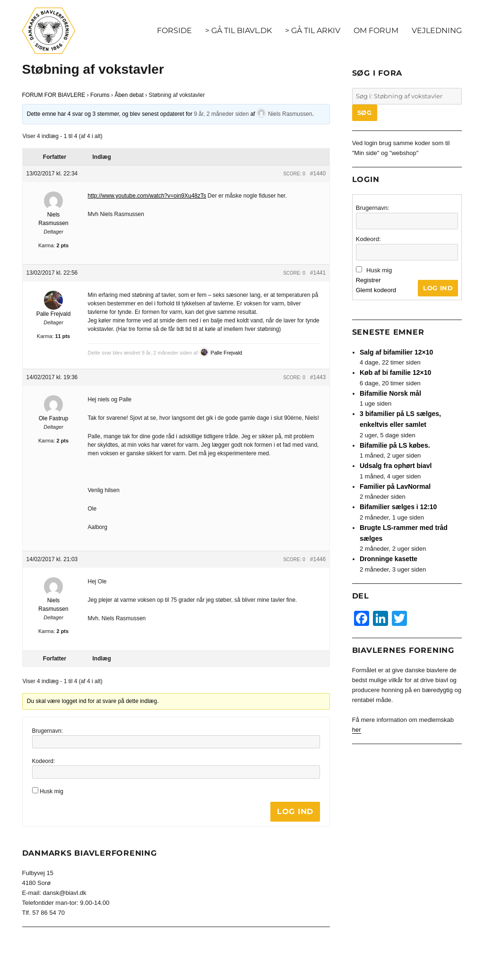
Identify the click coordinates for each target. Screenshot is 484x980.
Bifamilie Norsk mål (390, 393)
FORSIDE (174, 30)
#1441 (318, 273)
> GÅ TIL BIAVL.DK (238, 30)
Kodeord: (44, 761)
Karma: (47, 245)
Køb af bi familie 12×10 (395, 373)
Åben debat (129, 95)
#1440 (318, 173)
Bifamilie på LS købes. (395, 445)
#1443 (318, 377)
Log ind (295, 811)
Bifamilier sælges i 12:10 (398, 507)
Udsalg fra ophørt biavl (396, 466)
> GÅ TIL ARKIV (313, 30)
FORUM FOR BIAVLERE (54, 95)
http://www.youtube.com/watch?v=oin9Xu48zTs (147, 196)
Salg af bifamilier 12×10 (396, 352)
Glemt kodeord (376, 290)
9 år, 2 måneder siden (221, 114)
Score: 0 (294, 174)
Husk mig (52, 791)
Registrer (368, 280)
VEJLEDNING (437, 30)
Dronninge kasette (389, 559)
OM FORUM (376, 30)
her (357, 730)
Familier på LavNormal (395, 486)
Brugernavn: (48, 731)
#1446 (318, 559)
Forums (100, 95)
